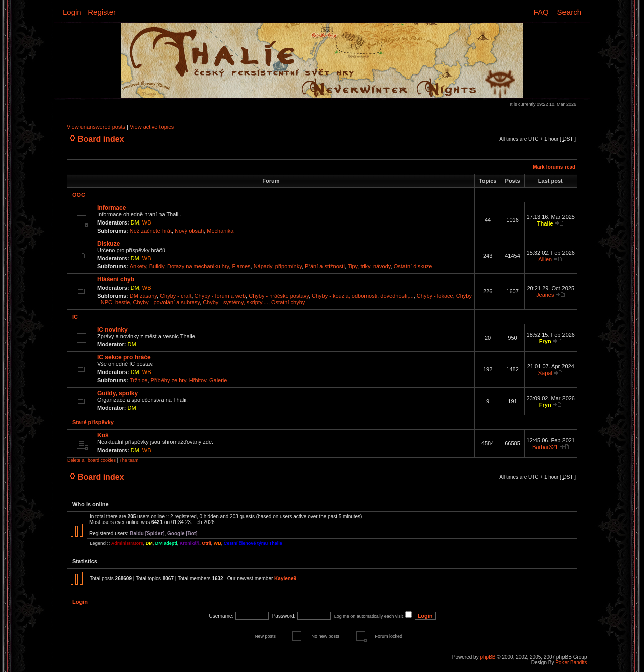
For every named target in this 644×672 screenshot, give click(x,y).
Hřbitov (198, 380)
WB (147, 222)
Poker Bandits (571, 663)
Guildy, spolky (117, 393)
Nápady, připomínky (278, 266)
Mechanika (220, 231)
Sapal (545, 373)
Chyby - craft (176, 296)
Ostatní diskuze (413, 266)
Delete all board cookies (92, 460)
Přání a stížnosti (325, 266)
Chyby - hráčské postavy (279, 296)
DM (135, 222)
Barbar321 (545, 447)
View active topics (152, 127)
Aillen (545, 259)
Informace (111, 208)
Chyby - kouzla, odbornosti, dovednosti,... (363, 296)
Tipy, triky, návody (369, 266)
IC (75, 317)
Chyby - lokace (435, 296)
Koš (103, 435)
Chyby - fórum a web (220, 296)
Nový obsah (189, 231)
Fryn (545, 341)
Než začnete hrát (151, 231)
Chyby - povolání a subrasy (167, 302)
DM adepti (166, 543)
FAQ (541, 12)
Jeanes (545, 295)
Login (72, 12)
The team (129, 460)
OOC (79, 195)
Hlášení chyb (116, 279)
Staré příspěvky (93, 422)
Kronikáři (190, 543)
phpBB (488, 657)
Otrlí (207, 543)
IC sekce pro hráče (124, 357)
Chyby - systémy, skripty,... (235, 302)
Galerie (218, 380)
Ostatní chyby (288, 302)
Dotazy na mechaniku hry (198, 266)
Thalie (545, 223)
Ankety (138, 266)
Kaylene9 (285, 579)
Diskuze (108, 244)
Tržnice (139, 380)
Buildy (157, 266)
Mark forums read (554, 167)
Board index (101, 139)
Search (569, 12)
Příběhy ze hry (169, 380)
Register (102, 12)
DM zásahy (143, 296)
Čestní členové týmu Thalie (253, 543)
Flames (241, 266)
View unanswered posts (96, 127)
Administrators (127, 543)
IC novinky (112, 330)
